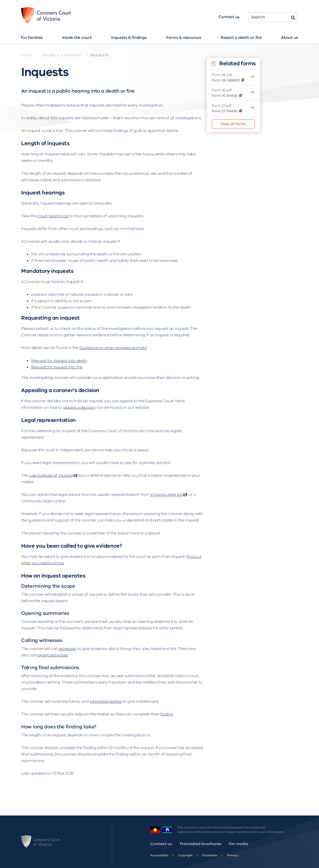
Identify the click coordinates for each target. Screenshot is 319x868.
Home (27, 55)
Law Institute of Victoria (51, 475)
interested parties (106, 701)
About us (290, 38)
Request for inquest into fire (57, 367)
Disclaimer (210, 855)
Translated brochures (200, 844)
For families (32, 38)
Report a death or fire (241, 38)
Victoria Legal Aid (166, 495)
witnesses (67, 649)
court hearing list (53, 216)
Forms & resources (184, 38)
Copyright (185, 855)
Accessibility (159, 855)
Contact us (229, 17)
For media (239, 844)
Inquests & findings (129, 38)
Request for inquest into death (59, 361)
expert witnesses (52, 655)
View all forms (233, 124)
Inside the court (77, 38)
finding (167, 714)
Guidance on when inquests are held (113, 348)
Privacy (233, 855)
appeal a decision (80, 407)
